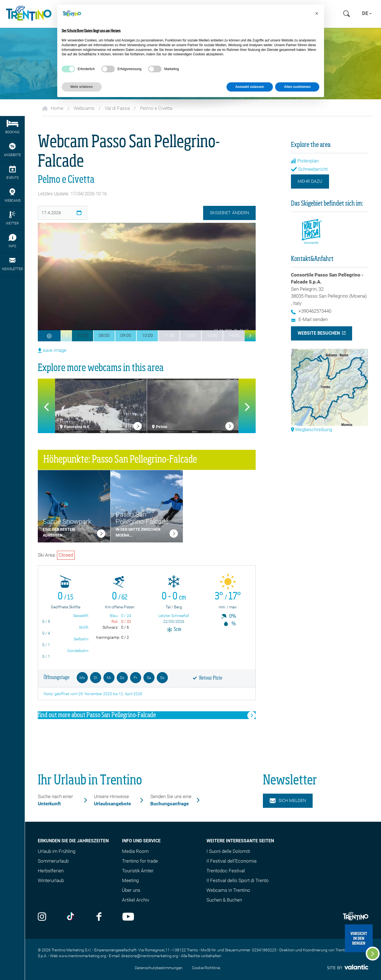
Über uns (131, 890)
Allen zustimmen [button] (297, 87)
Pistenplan (305, 161)
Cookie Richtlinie (206, 968)
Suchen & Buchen (224, 900)
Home (53, 108)
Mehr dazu (310, 181)
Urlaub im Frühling (57, 851)
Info (12, 241)
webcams (12, 195)
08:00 (104, 335)
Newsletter (12, 264)
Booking (12, 127)
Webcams (84, 108)
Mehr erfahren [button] (82, 87)
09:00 (126, 335)
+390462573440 (311, 311)
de (367, 13)
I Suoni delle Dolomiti (228, 851)
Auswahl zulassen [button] (250, 87)
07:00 (83, 335)
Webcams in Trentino (228, 890)
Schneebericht (309, 169)
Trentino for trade (140, 861)
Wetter (12, 218)
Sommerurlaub (53, 861)
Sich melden (288, 800)
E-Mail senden (309, 319)
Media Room (135, 851)
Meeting (130, 880)
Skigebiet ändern (229, 213)
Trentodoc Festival (226, 871)
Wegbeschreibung (312, 429)
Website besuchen (319, 333)
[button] (66, 336)
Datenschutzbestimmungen (159, 968)
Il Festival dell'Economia (231, 861)
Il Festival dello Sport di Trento (238, 880)
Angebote (12, 150)
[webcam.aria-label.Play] (49, 336)
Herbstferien (51, 871)
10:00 (147, 335)
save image (52, 350)
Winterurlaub (51, 880)
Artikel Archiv (136, 900)
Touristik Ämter (138, 871)
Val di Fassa (117, 108)
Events (12, 173)
